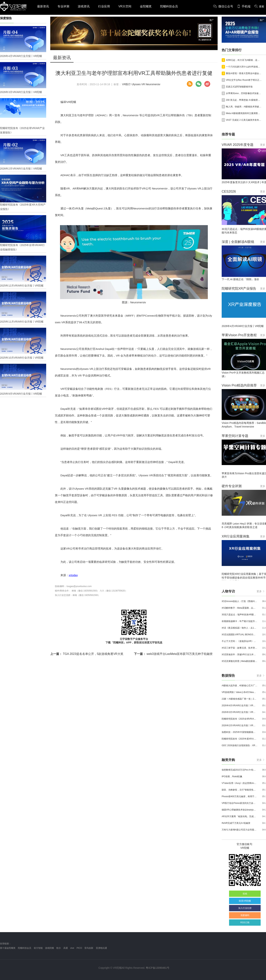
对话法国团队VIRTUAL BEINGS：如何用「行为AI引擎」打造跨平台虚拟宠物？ (240, 635)
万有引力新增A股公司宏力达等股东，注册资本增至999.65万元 (240, 830)
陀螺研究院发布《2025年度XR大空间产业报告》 (240, 739)
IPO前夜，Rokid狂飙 (232, 776)
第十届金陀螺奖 (8, 948)
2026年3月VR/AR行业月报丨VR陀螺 (240, 712)
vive (72, 948)
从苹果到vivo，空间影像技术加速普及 (244, 93)
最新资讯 (43, 6)
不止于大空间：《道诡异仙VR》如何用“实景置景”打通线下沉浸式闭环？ (240, 641)
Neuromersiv (153, 84)
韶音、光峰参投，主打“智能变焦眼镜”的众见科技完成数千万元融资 (240, 790)
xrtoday (73, 575)
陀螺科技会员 (169, 6)
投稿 (245, 894)
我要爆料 (245, 915)
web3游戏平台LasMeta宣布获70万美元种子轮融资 (173, 654)
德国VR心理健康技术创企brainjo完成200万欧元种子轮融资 (240, 810)
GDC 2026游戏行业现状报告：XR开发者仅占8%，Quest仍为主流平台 (240, 745)
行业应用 (104, 6)
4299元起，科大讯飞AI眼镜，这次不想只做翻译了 (244, 60)
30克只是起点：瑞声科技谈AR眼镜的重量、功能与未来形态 (240, 615)
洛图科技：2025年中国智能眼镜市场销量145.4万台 (240, 732)
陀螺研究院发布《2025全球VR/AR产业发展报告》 (240, 719)
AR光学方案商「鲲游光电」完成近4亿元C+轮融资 (240, 816)
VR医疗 (126, 84)
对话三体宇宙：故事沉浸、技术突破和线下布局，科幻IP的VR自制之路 (240, 648)
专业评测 (63, 6)
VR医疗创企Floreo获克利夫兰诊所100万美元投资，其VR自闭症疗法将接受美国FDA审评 (240, 803)
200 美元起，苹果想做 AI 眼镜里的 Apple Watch (244, 100)
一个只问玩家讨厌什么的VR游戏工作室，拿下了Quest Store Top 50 (244, 67)
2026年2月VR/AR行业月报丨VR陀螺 (240, 725)
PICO (79, 948)
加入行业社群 (245, 908)
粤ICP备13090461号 (158, 968)
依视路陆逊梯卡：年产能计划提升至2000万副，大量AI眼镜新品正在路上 (240, 621)
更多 (260, 591)
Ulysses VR (138, 84)
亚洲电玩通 (101, 948)
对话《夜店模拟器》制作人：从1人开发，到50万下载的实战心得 (240, 628)
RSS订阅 (245, 923)
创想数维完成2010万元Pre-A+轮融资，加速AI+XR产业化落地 (240, 770)
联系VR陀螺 (245, 901)
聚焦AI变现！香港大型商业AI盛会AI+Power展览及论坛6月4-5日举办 (244, 73)
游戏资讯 (84, 6)
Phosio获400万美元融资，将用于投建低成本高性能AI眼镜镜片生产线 (240, 796)
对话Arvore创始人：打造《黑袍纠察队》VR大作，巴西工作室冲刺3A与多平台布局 (240, 601)
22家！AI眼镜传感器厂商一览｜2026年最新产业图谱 (240, 699)
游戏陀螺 (50, 948)
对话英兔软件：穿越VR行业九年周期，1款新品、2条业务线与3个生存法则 (240, 655)
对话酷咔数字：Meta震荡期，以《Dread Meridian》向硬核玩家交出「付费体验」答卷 (240, 608)
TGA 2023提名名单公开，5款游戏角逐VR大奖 (87, 654)
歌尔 (59, 948)
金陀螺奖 (146, 6)
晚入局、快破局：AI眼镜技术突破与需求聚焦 (244, 107)
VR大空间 (125, 6)
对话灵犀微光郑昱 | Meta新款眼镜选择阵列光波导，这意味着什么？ (240, 661)
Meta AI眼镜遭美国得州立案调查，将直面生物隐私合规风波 (244, 113)
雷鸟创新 (89, 948)
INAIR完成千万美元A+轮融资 (236, 823)
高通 (66, 948)
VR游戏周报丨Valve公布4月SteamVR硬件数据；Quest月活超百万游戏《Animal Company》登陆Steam (240, 692)
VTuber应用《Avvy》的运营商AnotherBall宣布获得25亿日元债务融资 (240, 783)
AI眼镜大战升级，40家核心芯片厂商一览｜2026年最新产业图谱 (240, 686)
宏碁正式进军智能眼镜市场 (239, 87)
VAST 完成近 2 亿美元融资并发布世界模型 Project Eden (244, 120)
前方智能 (38, 948)
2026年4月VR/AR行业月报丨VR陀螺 (240, 706)
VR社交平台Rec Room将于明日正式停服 (244, 80)
